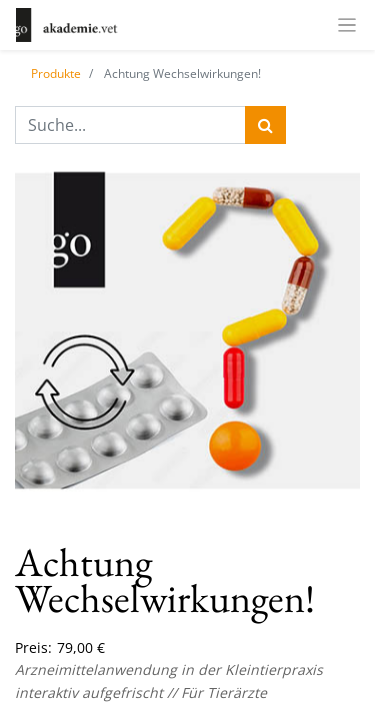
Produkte (56, 73)
